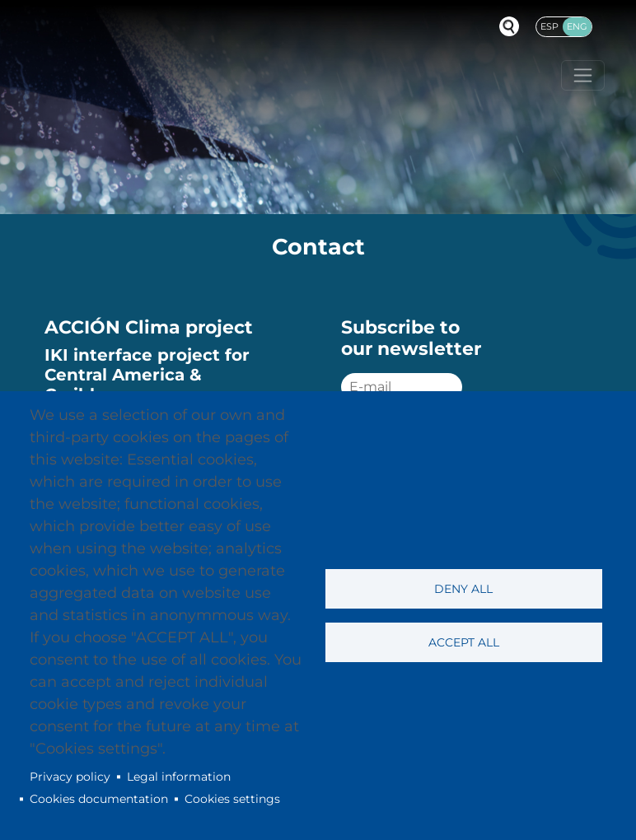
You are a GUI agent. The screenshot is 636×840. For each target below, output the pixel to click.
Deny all (463, 589)
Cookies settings (232, 799)
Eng (577, 26)
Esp (549, 26)
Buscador (509, 26)
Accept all (464, 642)
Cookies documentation (99, 799)
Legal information (179, 777)
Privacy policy (70, 777)
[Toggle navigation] (583, 75)
